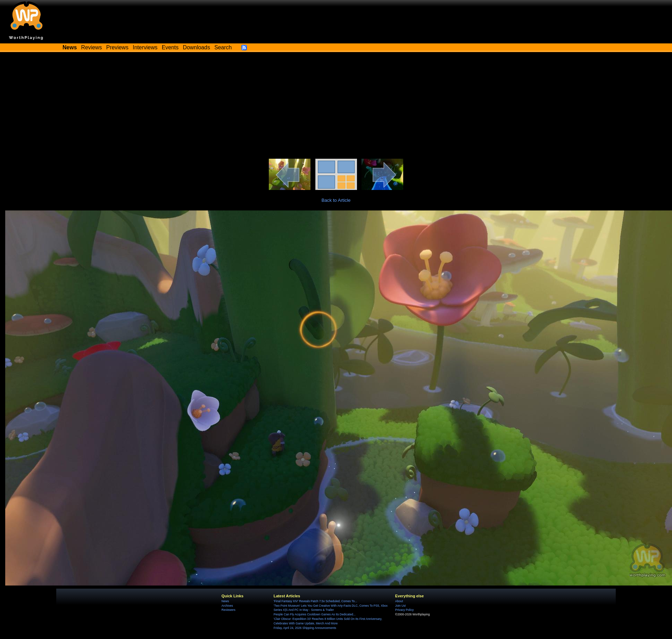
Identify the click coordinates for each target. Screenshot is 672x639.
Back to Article (336, 200)
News (225, 601)
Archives (227, 606)
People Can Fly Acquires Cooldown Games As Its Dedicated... (315, 614)
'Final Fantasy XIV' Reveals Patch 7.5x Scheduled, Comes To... (316, 601)
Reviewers (229, 610)
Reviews (92, 47)
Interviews (145, 47)
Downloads (197, 47)
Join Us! (401, 606)
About (399, 601)
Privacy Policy (404, 610)
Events (170, 47)
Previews (117, 47)
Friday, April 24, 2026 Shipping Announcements (305, 628)
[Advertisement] (336, 107)
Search (223, 47)
